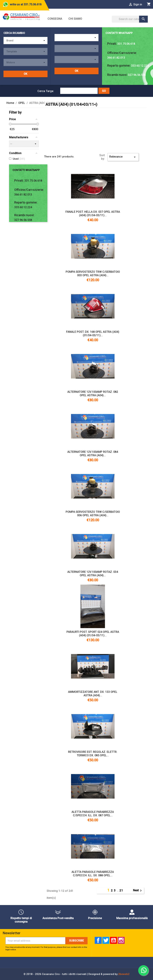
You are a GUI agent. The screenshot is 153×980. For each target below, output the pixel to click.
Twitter (106, 940)
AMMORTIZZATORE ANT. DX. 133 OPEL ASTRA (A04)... (93, 694)
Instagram (121, 940)
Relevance (123, 157)
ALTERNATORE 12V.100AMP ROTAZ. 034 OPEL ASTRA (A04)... (93, 574)
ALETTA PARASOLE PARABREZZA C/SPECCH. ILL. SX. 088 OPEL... (93, 874)
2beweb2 (124, 974)
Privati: (112, 44)
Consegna (55, 19)
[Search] (130, 19)
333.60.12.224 (140, 66)
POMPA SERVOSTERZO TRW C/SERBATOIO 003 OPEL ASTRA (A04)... (93, 274)
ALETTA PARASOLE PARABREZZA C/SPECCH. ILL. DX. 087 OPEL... (93, 814)
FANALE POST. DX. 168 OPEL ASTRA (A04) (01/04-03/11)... (93, 334)
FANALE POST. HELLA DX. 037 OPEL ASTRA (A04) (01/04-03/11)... (93, 214)
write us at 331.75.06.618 (26, 4)
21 (121, 891)
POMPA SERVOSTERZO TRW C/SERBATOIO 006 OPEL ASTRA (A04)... (93, 514)
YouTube (113, 940)
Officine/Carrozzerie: (122, 53)
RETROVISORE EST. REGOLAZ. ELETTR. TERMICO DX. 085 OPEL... (93, 754)
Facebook (98, 940)
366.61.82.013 (116, 58)
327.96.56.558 (137, 75)
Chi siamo (75, 19)
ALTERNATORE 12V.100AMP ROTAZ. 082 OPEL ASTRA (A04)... (93, 394)
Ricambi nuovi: (117, 75)
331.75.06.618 (126, 44)
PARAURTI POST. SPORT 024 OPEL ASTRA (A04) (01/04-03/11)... (93, 634)
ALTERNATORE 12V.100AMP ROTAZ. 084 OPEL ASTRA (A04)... (93, 454)
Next (138, 891)
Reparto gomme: (119, 66)
